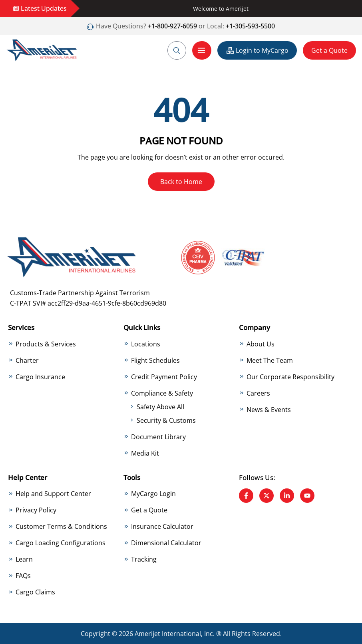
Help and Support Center (53, 494)
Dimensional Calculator (166, 543)
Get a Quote (329, 50)
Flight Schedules (155, 360)
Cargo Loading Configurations (61, 543)
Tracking (144, 559)
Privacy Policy (36, 510)
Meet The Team (270, 360)
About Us (261, 344)
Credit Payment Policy (164, 377)
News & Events (269, 410)
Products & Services (46, 344)
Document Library (158, 437)
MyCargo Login (153, 494)
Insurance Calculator (162, 526)
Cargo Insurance (40, 377)
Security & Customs (166, 420)
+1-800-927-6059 (172, 26)
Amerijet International (168, 634)
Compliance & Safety (162, 393)
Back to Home (181, 182)
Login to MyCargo (257, 50)
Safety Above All (160, 407)
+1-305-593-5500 (250, 26)
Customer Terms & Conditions (61, 526)
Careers (258, 393)
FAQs (23, 576)
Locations (146, 344)
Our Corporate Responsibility (290, 377)
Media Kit (145, 453)
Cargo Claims (35, 592)
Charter (27, 360)
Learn (24, 559)
